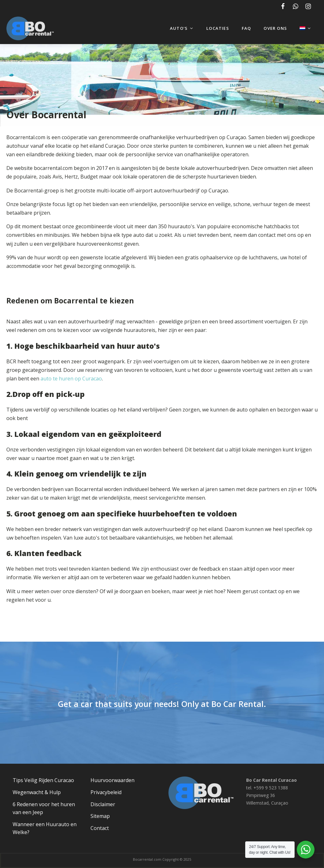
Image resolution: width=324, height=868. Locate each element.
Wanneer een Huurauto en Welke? (45, 828)
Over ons (275, 28)
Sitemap (100, 816)
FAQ (246, 28)
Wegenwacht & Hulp (37, 792)
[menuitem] (305, 28)
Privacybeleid (106, 792)
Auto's (182, 28)
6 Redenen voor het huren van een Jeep (44, 808)
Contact (100, 828)
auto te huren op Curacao (71, 379)
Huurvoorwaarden (112, 780)
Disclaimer (103, 804)
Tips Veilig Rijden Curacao (43, 780)
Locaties (218, 28)
